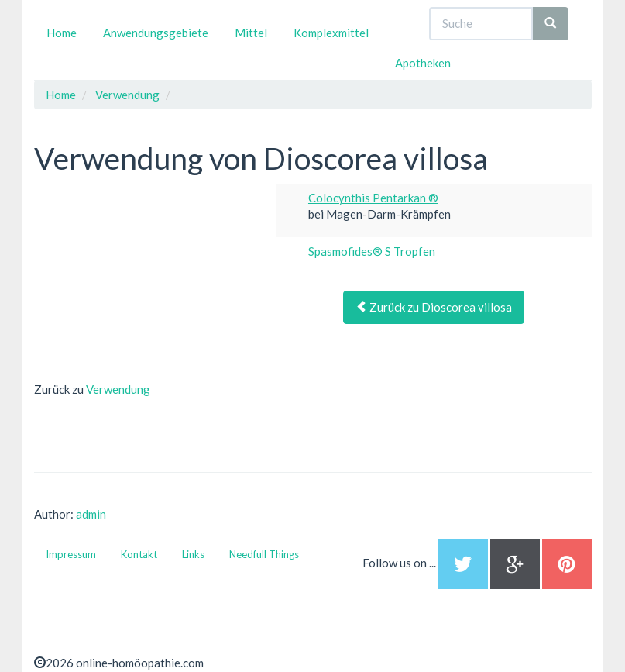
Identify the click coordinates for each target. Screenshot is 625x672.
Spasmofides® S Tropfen (372, 251)
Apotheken (423, 63)
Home (62, 33)
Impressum (71, 554)
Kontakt (139, 554)
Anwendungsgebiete (156, 33)
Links (193, 554)
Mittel (251, 33)
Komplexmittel (331, 33)
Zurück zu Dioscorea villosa (434, 307)
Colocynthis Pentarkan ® (373, 198)
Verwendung (118, 389)
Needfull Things (264, 554)
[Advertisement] (150, 281)
